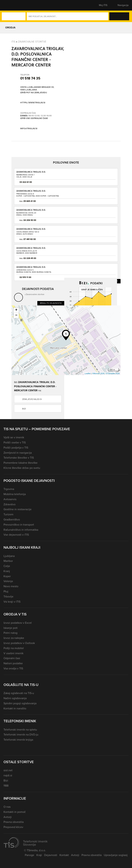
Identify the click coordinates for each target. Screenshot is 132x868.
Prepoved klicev (13, 827)
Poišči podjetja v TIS (16, 448)
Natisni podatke (13, 663)
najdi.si (8, 775)
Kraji (39, 855)
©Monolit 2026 (98, 373)
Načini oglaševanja (15, 698)
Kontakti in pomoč (15, 812)
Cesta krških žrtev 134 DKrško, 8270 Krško (28, 233)
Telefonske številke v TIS (19, 458)
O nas (7, 807)
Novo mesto (11, 586)
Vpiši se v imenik (14, 437)
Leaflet (88, 373)
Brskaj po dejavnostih (51, 303)
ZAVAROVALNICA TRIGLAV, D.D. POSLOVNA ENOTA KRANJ (31, 211)
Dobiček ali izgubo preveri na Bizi (82, 334)
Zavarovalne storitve (32, 42)
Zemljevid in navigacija (18, 453)
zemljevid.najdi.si (32, 399)
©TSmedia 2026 (113, 373)
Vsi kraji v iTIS (12, 602)
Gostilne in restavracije (18, 509)
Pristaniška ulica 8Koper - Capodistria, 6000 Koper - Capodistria (38, 195)
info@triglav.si (29, 129)
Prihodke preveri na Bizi (102, 327)
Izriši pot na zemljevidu (34, 93)
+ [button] (16, 310)
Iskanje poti (11, 628)
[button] (10, 5)
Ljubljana (9, 556)
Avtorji (8, 817)
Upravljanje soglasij (116, 855)
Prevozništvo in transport (19, 525)
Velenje (8, 581)
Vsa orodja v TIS (13, 668)
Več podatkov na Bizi (104, 345)
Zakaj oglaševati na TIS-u (19, 693)
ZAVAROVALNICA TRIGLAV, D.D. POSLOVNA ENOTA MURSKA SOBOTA (34, 268)
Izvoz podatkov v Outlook (19, 643)
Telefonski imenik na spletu (20, 730)
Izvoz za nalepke (14, 638)
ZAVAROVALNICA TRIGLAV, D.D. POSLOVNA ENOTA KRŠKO (31, 230)
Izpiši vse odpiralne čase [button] (34, 118)
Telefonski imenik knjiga (18, 740)
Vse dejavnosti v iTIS (16, 535)
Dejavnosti (51, 855)
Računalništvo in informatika (21, 530)
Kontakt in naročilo (15, 708)
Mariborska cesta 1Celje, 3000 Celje (25, 176)
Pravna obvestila (14, 822)
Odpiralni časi (12, 658)
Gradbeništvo (12, 519)
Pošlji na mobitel (14, 648)
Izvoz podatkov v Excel (18, 623)
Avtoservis (10, 499)
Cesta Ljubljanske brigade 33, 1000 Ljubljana (37, 89)
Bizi (24, 409)
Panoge (29, 855)
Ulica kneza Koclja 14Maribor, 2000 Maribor (27, 252)
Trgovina (9, 489)
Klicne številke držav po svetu (22, 468)
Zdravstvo (10, 504)
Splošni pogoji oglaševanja (20, 703)
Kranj (7, 571)
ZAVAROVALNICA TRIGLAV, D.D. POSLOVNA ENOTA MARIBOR (31, 249)
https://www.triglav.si (33, 103)
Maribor (8, 561)
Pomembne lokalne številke (21, 463)
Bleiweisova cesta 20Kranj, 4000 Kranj (26, 214)
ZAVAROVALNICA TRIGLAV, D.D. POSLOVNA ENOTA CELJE (31, 173)
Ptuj (6, 591)
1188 (6, 786)
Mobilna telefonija (15, 494)
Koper (7, 576)
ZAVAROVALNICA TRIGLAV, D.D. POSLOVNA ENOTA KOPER (31, 192)
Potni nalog (10, 633)
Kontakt (64, 855)
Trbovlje (8, 596)
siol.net (8, 770)
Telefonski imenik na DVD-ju (21, 734)
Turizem (8, 514)
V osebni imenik (13, 653)
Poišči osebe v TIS (15, 442)
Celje (7, 566)
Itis (13, 42)
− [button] (16, 315)
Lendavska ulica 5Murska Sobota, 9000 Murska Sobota (34, 271)
